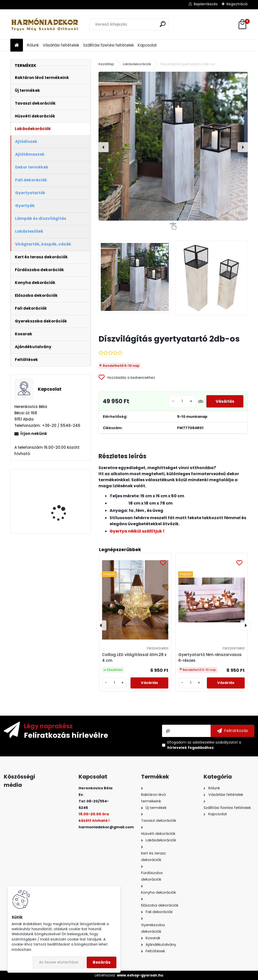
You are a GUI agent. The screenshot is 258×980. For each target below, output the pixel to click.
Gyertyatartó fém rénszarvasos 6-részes (210, 658)
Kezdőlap (106, 64)
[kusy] (179, 401)
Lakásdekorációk (137, 64)
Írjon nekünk (34, 434)
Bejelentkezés (206, 4)
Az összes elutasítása (59, 962)
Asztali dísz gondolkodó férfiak (65, 495)
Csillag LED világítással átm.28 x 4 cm (134, 658)
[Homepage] (17, 45)
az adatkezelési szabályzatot (213, 742)
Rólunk (33, 45)
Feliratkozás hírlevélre (66, 735)
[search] (163, 24)
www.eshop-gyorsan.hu (140, 975)
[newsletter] (232, 731)
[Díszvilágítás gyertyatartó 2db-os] (173, 146)
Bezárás (102, 962)
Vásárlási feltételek (61, 45)
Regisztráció (237, 4)
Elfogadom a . (204, 745)
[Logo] (45, 24)
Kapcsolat (147, 45)
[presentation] (104, 147)
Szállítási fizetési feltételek (108, 45)
